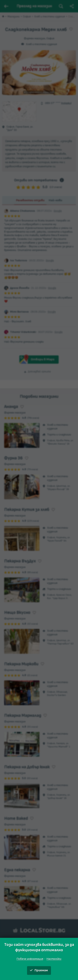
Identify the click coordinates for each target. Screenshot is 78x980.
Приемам (39, 970)
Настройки (54, 959)
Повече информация (30, 959)
